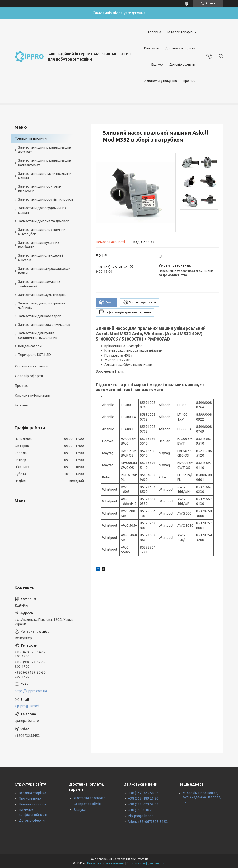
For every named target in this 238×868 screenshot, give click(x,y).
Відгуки (157, 64)
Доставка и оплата (180, 48)
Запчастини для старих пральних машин (45, 176)
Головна (155, 32)
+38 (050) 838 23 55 (143, 810)
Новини (21, 405)
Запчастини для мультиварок (42, 295)
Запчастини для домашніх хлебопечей (39, 284)
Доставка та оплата (89, 798)
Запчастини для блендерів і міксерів (41, 258)
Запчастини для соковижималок (44, 325)
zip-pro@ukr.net (27, 706)
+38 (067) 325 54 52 (143, 793)
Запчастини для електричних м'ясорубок (42, 232)
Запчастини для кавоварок (40, 316)
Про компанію (30, 798)
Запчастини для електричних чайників (42, 306)
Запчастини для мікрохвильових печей (44, 271)
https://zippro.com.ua (31, 691)
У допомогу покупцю (161, 81)
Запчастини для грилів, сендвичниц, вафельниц (38, 335)
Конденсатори (30, 346)
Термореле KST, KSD (34, 355)
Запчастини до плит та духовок (44, 221)
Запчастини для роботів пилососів (46, 199)
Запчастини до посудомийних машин (42, 210)
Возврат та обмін (87, 804)
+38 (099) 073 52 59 (143, 804)
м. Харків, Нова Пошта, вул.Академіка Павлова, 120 (202, 797)
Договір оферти (182, 64)
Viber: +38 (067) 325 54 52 (148, 822)
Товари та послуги (31, 138)
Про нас (189, 81)
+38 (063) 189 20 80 (143, 798)
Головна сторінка (33, 793)
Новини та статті (32, 804)
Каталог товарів (180, 32)
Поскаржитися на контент (106, 863)
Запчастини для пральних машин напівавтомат (45, 163)
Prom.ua (143, 859)
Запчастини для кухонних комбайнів (39, 245)
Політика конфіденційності (146, 863)
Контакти (152, 48)
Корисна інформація (32, 395)
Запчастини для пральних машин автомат (45, 150)
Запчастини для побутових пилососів (40, 189)
